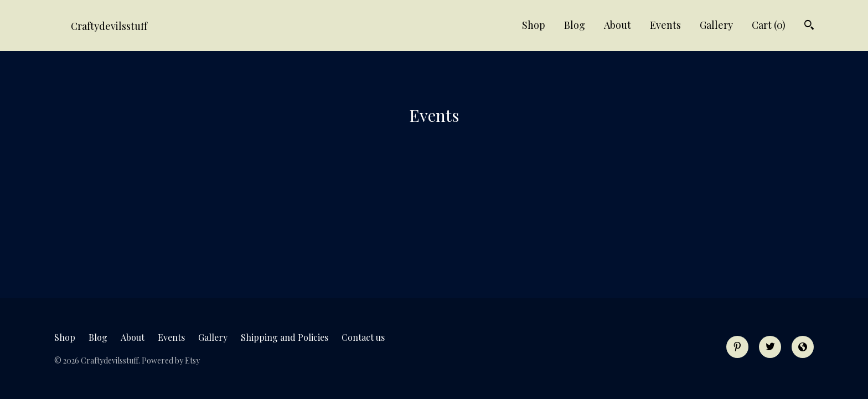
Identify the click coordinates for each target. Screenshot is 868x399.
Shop (534, 25)
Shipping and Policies (285, 337)
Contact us (363, 337)
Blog (575, 25)
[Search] (809, 26)
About (618, 25)
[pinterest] (737, 347)
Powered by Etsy (171, 360)
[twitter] (770, 347)
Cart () (769, 25)
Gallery (716, 25)
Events (665, 25)
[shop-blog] (803, 347)
